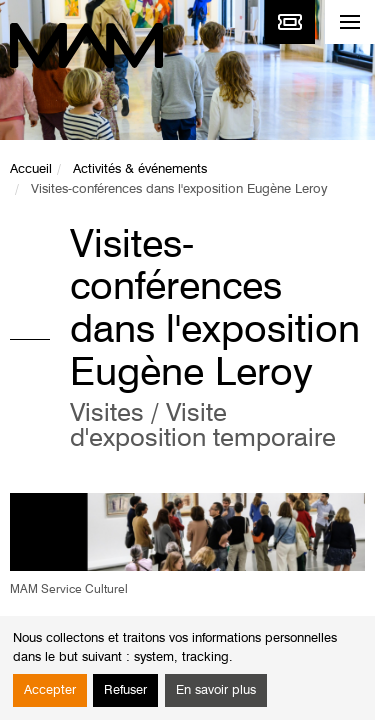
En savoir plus (216, 690)
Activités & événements (140, 169)
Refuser (125, 690)
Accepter (50, 690)
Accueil (31, 169)
